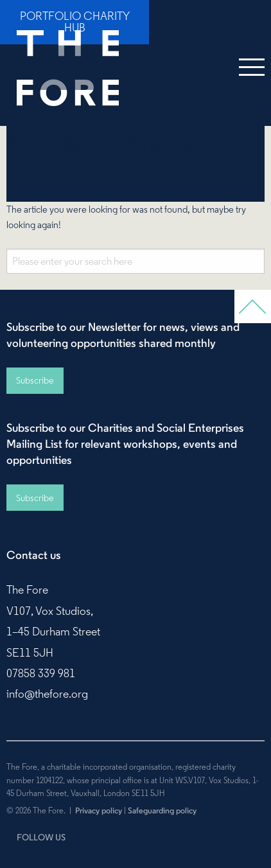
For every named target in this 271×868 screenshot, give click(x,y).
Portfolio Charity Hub (75, 22)
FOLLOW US (41, 837)
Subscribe (35, 380)
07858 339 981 (41, 673)
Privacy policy (99, 810)
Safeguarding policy (162, 810)
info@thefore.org (47, 694)
